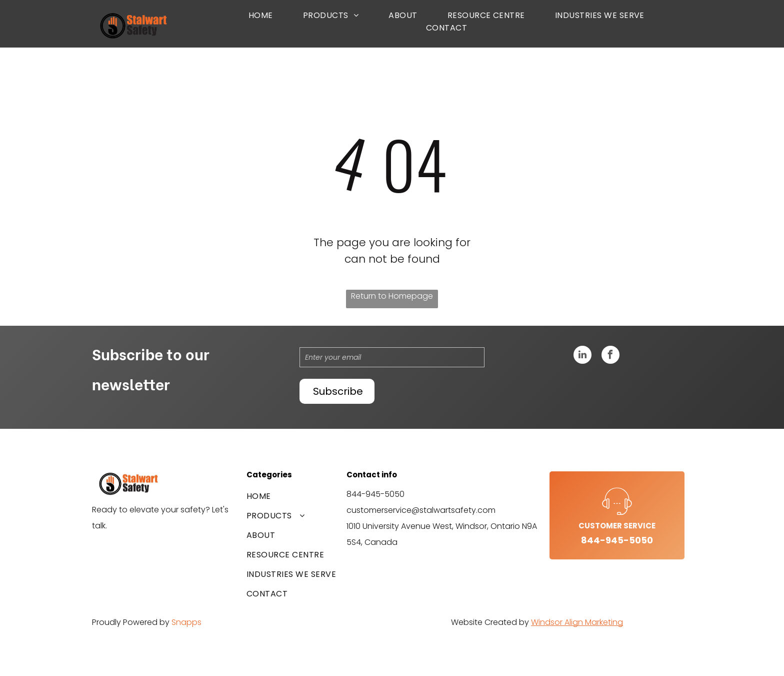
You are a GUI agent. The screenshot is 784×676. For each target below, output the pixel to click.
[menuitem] (261, 15)
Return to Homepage (392, 296)
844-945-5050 (375, 494)
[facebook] (610, 356)
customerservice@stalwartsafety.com (421, 510)
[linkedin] (582, 356)
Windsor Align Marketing (577, 622)
